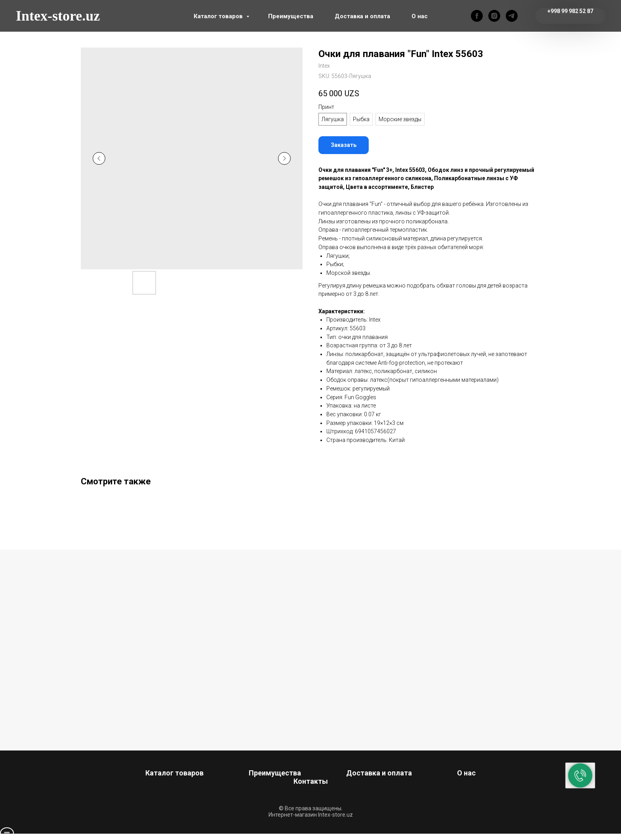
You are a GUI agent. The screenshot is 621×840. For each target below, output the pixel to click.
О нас (420, 16)
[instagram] (494, 16)
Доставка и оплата (362, 16)
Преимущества (291, 16)
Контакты (311, 781)
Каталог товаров (219, 16)
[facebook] (477, 16)
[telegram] (512, 16)
